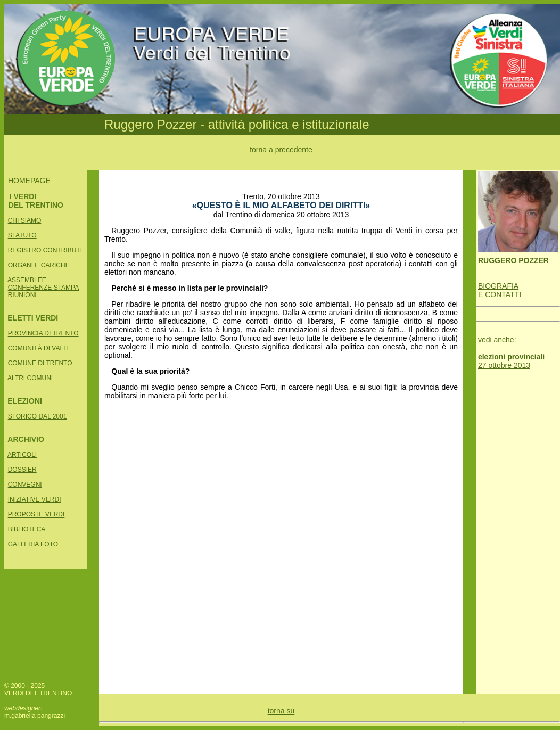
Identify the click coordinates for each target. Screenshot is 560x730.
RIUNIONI (22, 295)
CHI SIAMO (25, 220)
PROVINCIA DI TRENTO (43, 333)
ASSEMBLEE (27, 280)
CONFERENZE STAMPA (44, 288)
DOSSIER (22, 470)
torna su (281, 711)
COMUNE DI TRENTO (40, 363)
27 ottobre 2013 (504, 365)
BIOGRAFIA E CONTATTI (500, 290)
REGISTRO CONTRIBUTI (45, 250)
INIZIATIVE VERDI (35, 499)
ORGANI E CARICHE (39, 265)
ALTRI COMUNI (30, 378)
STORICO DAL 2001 (38, 416)
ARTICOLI (22, 455)
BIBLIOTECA (27, 529)
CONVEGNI (25, 485)
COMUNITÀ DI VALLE (40, 348)
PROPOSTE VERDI (36, 514)
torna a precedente (281, 150)
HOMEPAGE (29, 181)
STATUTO (22, 235)
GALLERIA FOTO (33, 544)
